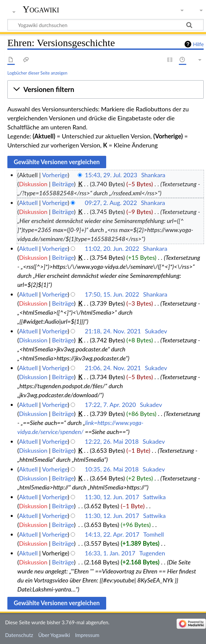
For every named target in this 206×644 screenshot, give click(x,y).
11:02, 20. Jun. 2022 (112, 248)
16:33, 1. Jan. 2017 (110, 553)
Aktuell (28, 203)
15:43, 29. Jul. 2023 (111, 175)
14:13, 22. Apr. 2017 (112, 534)
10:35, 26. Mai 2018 (112, 469)
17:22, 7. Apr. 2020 (110, 405)
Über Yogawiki (54, 635)
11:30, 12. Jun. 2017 (112, 497)
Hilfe (198, 44)
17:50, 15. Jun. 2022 (112, 294)
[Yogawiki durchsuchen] (106, 25)
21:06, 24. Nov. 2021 (113, 368)
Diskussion (33, 184)
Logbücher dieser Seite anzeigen (37, 73)
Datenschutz (19, 635)
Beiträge (63, 184)
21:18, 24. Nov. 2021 (113, 331)
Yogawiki (41, 9)
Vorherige (55, 175)
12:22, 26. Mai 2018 (112, 441)
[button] (106, 90)
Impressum (87, 635)
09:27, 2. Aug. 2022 (111, 203)
